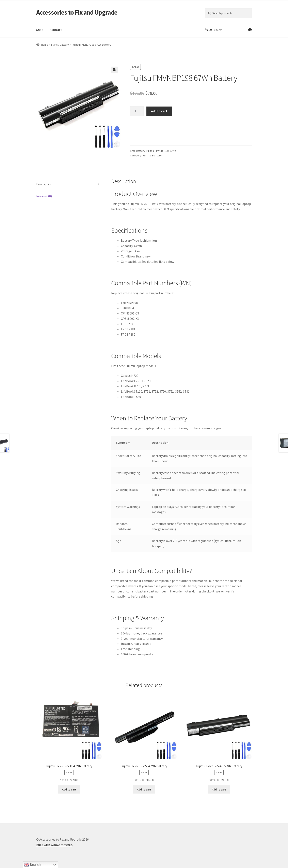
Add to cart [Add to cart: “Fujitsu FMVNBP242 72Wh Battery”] (219, 789)
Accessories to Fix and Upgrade (77, 12)
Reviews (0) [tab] (44, 196)
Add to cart (159, 111)
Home (45, 45)
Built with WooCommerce (54, 845)
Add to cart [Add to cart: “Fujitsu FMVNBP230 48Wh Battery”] (69, 789)
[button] (114, 70)
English (33, 865)
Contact (56, 30)
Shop (40, 30)
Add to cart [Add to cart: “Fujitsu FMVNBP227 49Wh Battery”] (144, 789)
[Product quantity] (137, 111)
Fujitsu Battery (60, 45)
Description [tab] (44, 184)
